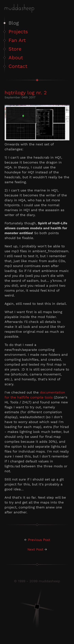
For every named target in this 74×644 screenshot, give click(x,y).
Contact (18, 66)
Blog (14, 23)
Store (15, 49)
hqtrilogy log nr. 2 (26, 93)
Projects (18, 32)
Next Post (35, 549)
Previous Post (39, 540)
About (16, 58)
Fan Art (17, 40)
